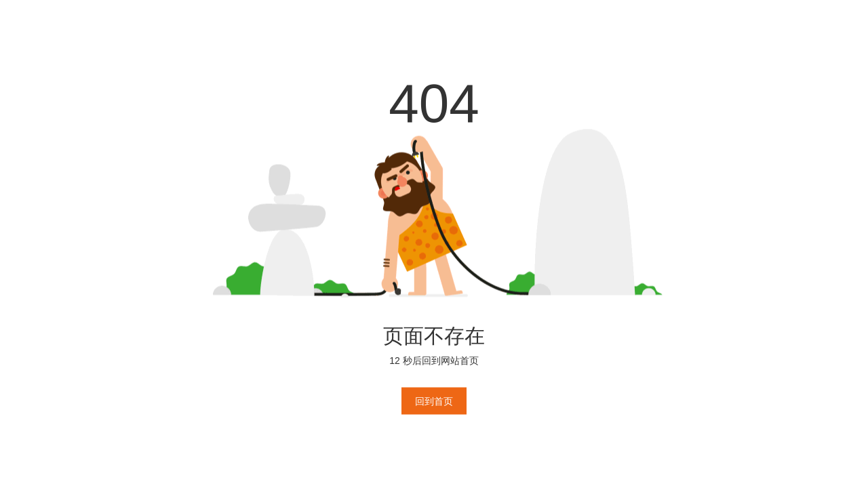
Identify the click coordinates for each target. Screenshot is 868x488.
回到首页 (434, 401)
